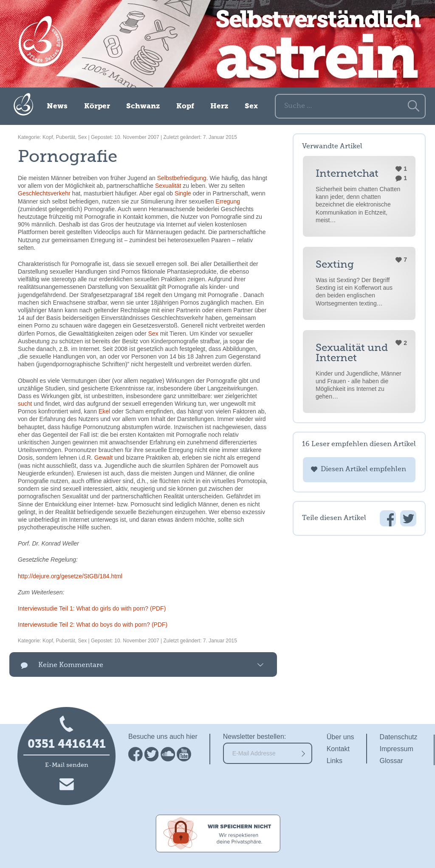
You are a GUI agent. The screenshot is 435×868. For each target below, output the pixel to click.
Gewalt (104, 458)
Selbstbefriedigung (182, 178)
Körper (97, 106)
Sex (251, 106)
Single (183, 193)
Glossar (391, 761)
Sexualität (168, 186)
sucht (25, 404)
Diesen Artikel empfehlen (363, 469)
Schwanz (143, 106)
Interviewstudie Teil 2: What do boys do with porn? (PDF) (93, 625)
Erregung (228, 201)
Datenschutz (399, 737)
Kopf (185, 106)
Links (335, 761)
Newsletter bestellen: (255, 737)
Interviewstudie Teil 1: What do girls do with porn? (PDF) (92, 608)
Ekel (104, 411)
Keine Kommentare (71, 665)
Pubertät (65, 137)
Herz (219, 106)
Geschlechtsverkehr (44, 193)
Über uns (340, 737)
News (57, 106)
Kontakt (338, 749)
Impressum (397, 749)
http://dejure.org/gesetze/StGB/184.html (70, 576)
